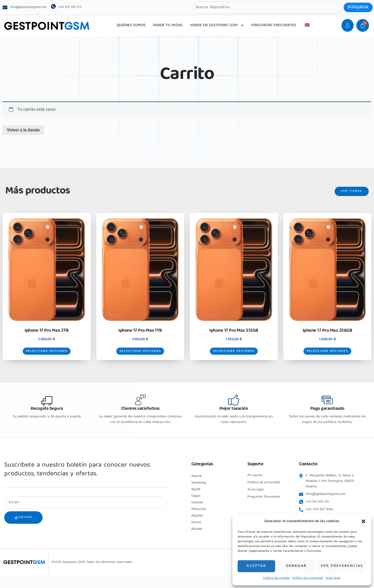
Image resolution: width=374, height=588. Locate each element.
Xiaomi (197, 487)
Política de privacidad (308, 578)
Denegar (296, 566)
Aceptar (256, 566)
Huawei (197, 513)
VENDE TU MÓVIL (168, 25)
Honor (196, 533)
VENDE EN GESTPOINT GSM (217, 26)
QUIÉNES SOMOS (131, 25)
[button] (363, 521)
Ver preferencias (342, 566)
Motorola (199, 520)
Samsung (199, 493)
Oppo (196, 507)
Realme (197, 526)
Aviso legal (333, 578)
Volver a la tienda (23, 132)
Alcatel (197, 540)
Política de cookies (276, 578)
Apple (196, 500)
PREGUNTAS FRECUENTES (274, 25)
